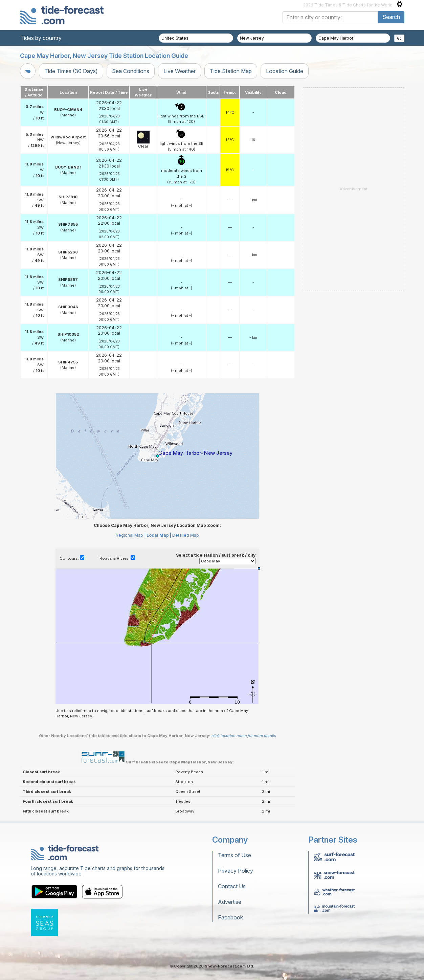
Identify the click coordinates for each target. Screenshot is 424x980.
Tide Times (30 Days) (71, 71)
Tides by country (41, 38)
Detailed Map (186, 535)
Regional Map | (131, 535)
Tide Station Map (231, 71)
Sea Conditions (131, 71)
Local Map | (159, 535)
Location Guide (285, 71)
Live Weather (180, 71)
